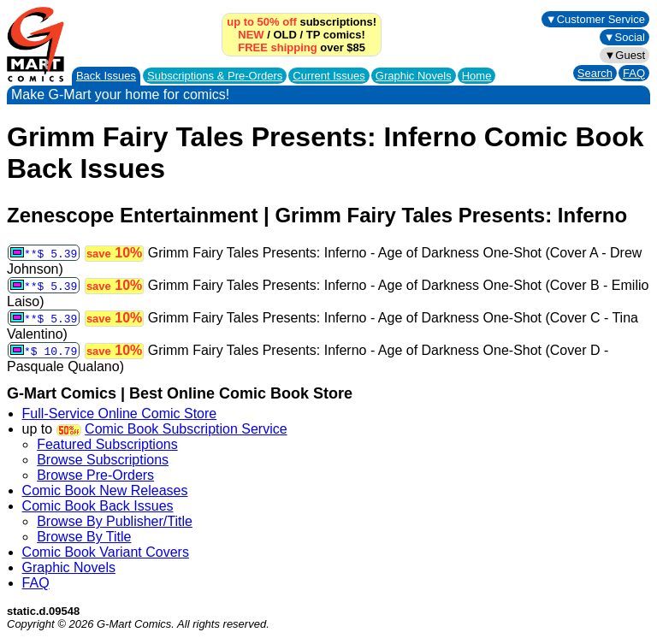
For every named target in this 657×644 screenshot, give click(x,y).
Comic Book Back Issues (98, 506)
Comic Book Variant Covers (106, 552)
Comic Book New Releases (105, 490)
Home (477, 76)
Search (595, 73)
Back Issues (106, 76)
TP (313, 35)
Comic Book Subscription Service (186, 429)
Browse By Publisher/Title (115, 521)
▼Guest (624, 55)
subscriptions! (302, 22)
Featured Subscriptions (107, 444)
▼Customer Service (595, 19)
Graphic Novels (414, 76)
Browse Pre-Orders (95, 475)
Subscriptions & (215, 76)
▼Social (624, 37)
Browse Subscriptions (103, 460)
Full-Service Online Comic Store (120, 414)
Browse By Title (84, 537)
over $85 (302, 47)
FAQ (634, 73)
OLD (284, 35)
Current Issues (329, 76)
